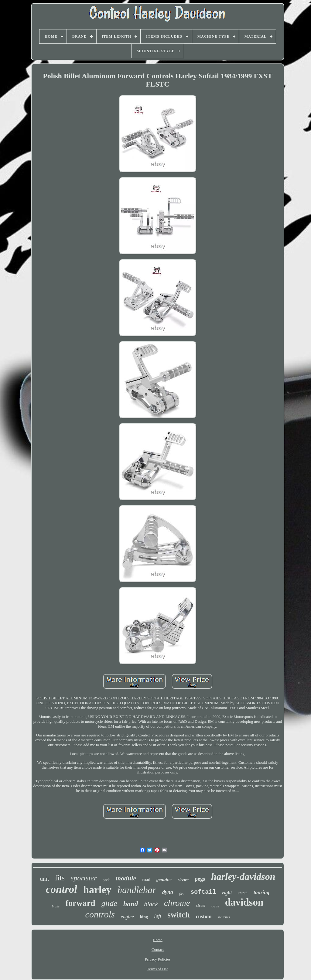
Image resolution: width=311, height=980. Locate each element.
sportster (84, 878)
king (144, 917)
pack (106, 880)
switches (224, 917)
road (146, 879)
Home (158, 940)
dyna (168, 892)
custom (204, 916)
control (62, 889)
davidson (244, 902)
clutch (243, 893)
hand (131, 904)
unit (44, 879)
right (227, 893)
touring (261, 892)
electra (183, 880)
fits (60, 878)
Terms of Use (158, 969)
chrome (177, 903)
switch (179, 915)
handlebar (137, 890)
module (126, 878)
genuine (164, 879)
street (201, 905)
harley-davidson (243, 876)
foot (182, 894)
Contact (158, 949)
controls (100, 914)
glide (109, 903)
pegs (200, 879)
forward (80, 903)
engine (127, 917)
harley (97, 890)
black (151, 904)
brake (56, 906)
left (158, 916)
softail (203, 892)
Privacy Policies (158, 959)
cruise (215, 906)
